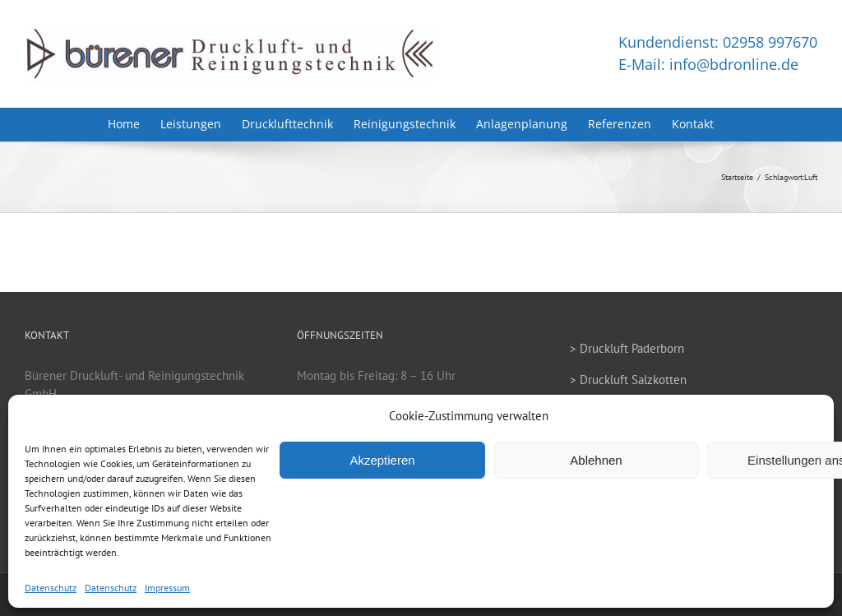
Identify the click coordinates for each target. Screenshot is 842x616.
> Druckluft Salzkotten (628, 380)
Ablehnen (596, 460)
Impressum (167, 588)
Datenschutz (51, 588)
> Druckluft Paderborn (627, 348)
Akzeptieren (382, 460)
